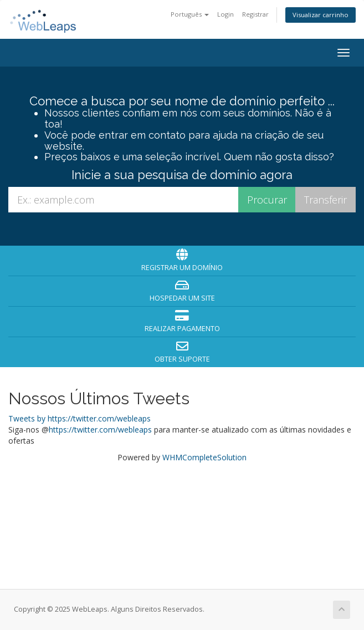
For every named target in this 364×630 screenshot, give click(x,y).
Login (225, 14)
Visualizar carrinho (321, 15)
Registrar (255, 14)
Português (190, 14)
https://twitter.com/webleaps (100, 430)
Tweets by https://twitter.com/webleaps (80, 418)
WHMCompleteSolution (204, 457)
